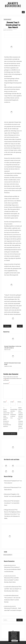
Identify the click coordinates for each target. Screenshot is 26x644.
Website (19, 402)
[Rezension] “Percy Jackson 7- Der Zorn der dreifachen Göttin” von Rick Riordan (13, 569)
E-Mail (12, 402)
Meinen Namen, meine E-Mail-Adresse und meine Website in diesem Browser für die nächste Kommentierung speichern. (7, 418)
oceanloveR (7, 587)
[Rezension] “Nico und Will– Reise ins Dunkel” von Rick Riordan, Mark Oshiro (12, 580)
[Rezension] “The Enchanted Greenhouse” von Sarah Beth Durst (12, 503)
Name (5, 402)
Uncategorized (7, 19)
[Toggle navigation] (23, 12)
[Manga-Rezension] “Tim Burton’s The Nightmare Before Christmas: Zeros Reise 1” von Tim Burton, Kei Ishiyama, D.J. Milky (12, 514)
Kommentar (6, 383)
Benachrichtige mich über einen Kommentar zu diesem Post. (14, 413)
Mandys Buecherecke (8, 30)
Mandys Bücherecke (13, 5)
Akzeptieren (15, 641)
